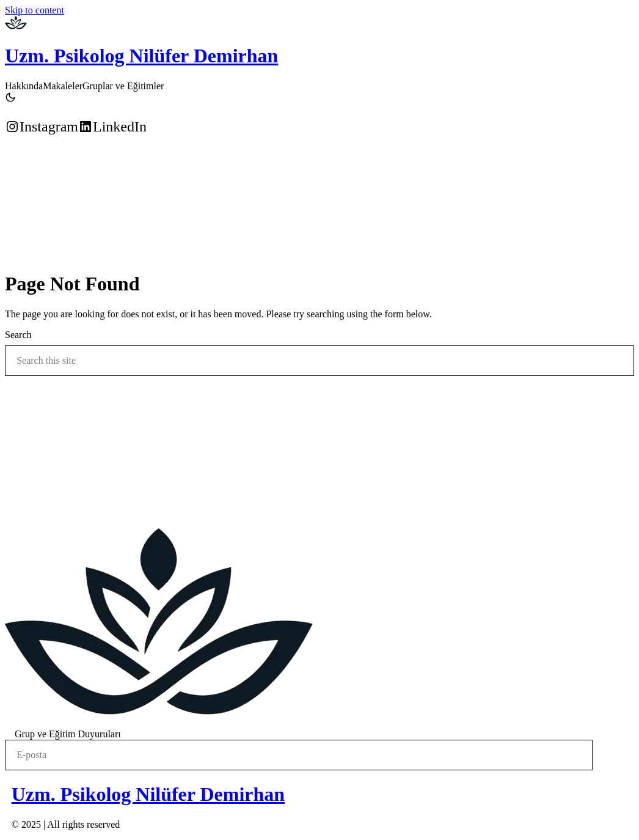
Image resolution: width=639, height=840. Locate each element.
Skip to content (35, 10)
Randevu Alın (30, 158)
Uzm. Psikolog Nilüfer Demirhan (141, 56)
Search (18, 335)
